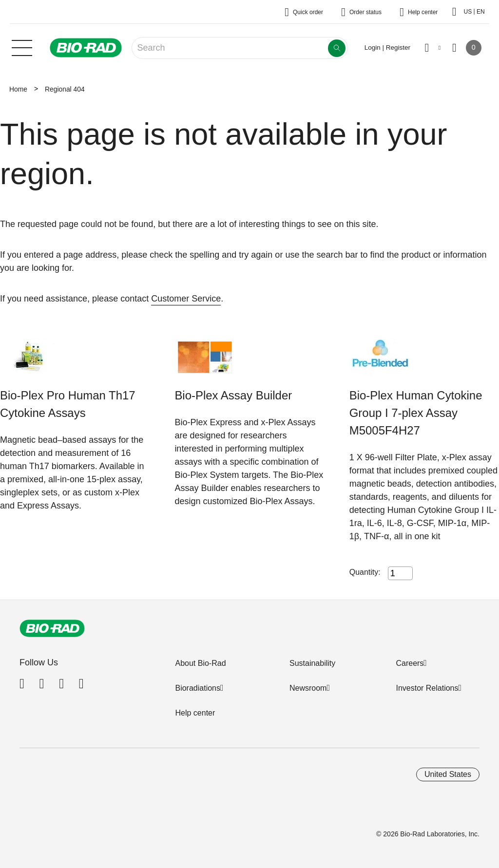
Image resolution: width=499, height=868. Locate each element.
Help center (195, 713)
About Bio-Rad (200, 663)
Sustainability (312, 663)
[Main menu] (22, 47)
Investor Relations (427, 688)
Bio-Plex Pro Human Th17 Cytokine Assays (68, 404)
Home (18, 89)
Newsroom (308, 688)
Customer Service (186, 299)
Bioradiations (198, 688)
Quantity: (365, 572)
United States (448, 774)
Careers (410, 663)
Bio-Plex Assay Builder (233, 395)
